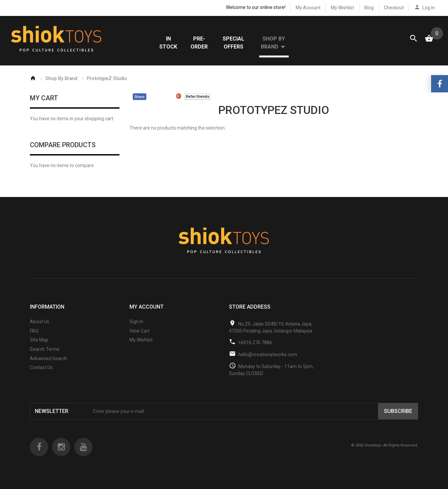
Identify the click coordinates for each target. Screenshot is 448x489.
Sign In (136, 326)
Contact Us (41, 372)
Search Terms (45, 353)
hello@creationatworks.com (268, 359)
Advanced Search (48, 363)
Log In (429, 8)
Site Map (39, 344)
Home (33, 82)
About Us (39, 326)
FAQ (34, 335)
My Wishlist (342, 8)
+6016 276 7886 (255, 347)
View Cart (140, 335)
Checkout (394, 8)
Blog (369, 8)
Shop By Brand (61, 83)
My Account (308, 8)
